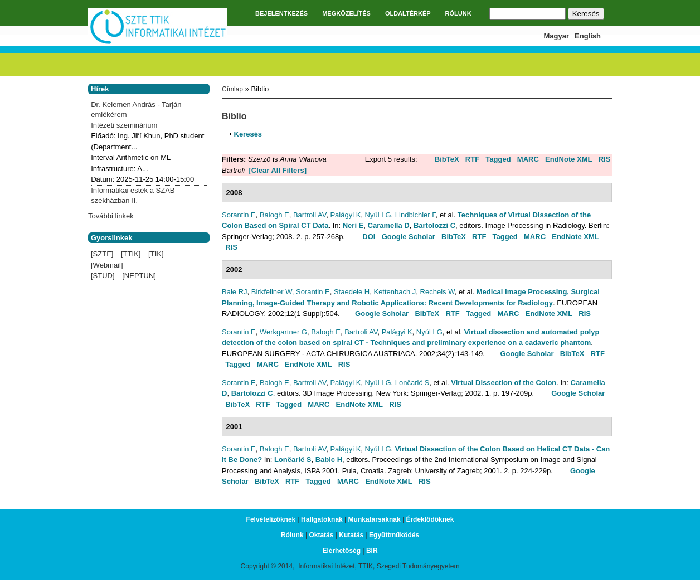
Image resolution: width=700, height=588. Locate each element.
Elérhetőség (341, 551)
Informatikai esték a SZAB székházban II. (133, 195)
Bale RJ (235, 292)
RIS (605, 159)
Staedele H (352, 292)
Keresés (248, 134)
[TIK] (156, 254)
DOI (369, 237)
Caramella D (389, 225)
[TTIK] (131, 254)
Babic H (329, 460)
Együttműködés (394, 535)
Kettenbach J (395, 292)
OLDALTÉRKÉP (408, 13)
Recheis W (437, 292)
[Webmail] (107, 265)
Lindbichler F (415, 215)
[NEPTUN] (139, 276)
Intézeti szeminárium (124, 125)
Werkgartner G (283, 332)
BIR (372, 551)
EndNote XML (569, 159)
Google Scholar (409, 237)
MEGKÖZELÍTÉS (346, 13)
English (588, 36)
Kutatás (351, 535)
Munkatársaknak (375, 519)
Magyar (557, 36)
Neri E (353, 225)
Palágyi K (345, 215)
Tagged (498, 159)
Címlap (232, 89)
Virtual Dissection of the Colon (504, 383)
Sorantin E (239, 215)
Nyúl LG (378, 215)
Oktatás (321, 535)
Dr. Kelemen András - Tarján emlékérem (136, 110)
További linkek (111, 216)
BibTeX (447, 159)
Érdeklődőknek (430, 519)
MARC (528, 159)
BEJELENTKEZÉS (281, 13)
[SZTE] (102, 254)
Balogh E (274, 215)
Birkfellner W (272, 292)
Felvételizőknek (271, 519)
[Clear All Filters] (278, 170)
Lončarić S (412, 383)
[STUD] (103, 276)
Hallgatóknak (322, 519)
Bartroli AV (310, 215)
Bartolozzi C (434, 225)
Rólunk (292, 535)
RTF (472, 159)
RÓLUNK (458, 13)
